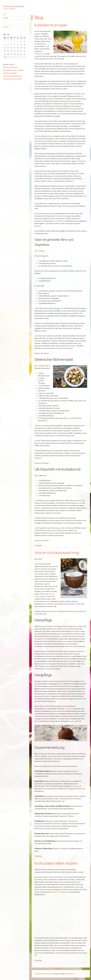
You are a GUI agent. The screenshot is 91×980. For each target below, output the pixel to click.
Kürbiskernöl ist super (11, 67)
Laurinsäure (75, 786)
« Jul (5, 57)
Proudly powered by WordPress (44, 974)
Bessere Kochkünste (14, 6)
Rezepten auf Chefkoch (59, 892)
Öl (63, 144)
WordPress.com (69, 974)
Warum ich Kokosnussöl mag (12, 76)
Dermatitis (69, 709)
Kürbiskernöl (39, 54)
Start (5, 14)
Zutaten (6, 18)
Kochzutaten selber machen (12, 79)
